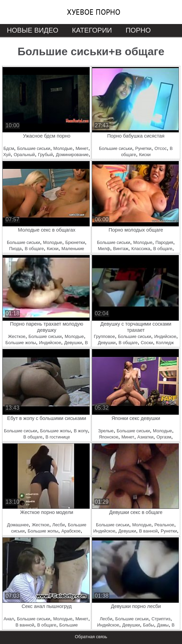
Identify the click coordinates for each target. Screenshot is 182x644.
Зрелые (106, 431)
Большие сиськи (34, 148)
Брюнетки (75, 242)
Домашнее (18, 525)
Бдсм (9, 148)
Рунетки (143, 148)
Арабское (71, 531)
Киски (145, 155)
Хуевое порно (94, 12)
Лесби (59, 525)
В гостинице (58, 437)
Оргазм (164, 437)
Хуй (7, 155)
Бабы (148, 625)
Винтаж (121, 249)
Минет (82, 148)
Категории (92, 30)
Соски (147, 343)
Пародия (164, 242)
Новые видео (33, 30)
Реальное (164, 525)
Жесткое (17, 336)
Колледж (165, 343)
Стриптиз (161, 619)
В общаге (34, 249)
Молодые (63, 148)
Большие (69, 625)
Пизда (16, 249)
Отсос (161, 148)
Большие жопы (21, 343)
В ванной (148, 531)
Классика (141, 249)
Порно (138, 30)
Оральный (24, 155)
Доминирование (72, 155)
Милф (104, 249)
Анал (9, 619)
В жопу (81, 431)
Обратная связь (91, 637)
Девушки (73, 343)
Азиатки (145, 437)
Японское (109, 437)
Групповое (104, 336)
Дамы (163, 625)
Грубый (45, 155)
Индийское (50, 343)
